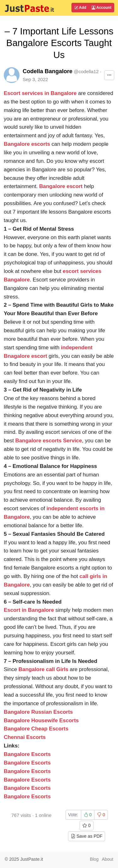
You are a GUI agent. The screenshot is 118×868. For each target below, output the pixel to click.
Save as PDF (87, 836)
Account (101, 8)
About (107, 859)
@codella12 (86, 71)
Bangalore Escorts (27, 763)
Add (80, 8)
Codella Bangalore (48, 71)
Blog (94, 859)
